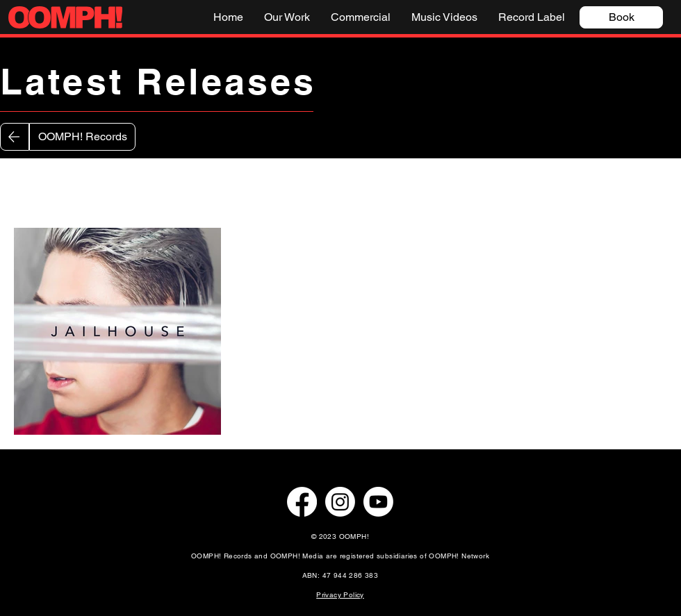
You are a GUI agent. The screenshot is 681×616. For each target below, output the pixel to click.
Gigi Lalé (266, 186)
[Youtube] (378, 502)
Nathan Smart (182, 186)
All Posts (35, 186)
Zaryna (102, 186)
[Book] (621, 17)
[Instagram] (340, 502)
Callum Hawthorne (362, 186)
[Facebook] (302, 502)
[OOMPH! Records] (82, 137)
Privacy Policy (340, 595)
